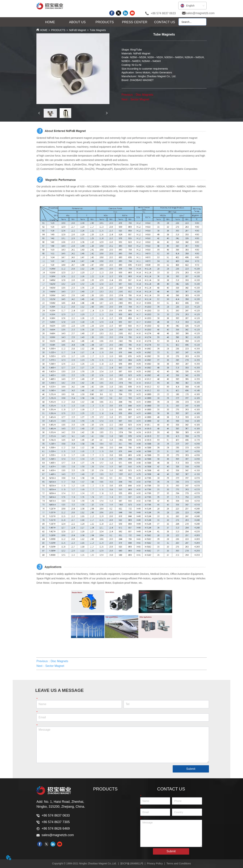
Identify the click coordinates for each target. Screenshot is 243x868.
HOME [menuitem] (50, 22)
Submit (191, 769)
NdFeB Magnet (78, 30)
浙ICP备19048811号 (132, 863)
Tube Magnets (98, 30)
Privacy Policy (155, 863)
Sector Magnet (140, 99)
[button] (77, 22)
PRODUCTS (58, 30)
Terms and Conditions (179, 863)
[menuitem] (77, 22)
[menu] (107, 22)
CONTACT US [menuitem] (165, 22)
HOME (44, 30)
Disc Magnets (145, 95)
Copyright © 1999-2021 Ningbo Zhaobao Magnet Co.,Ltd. (84, 863)
